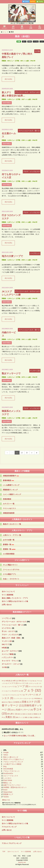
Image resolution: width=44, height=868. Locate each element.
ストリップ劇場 (8, 654)
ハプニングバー (8, 657)
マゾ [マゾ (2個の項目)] (22, 695)
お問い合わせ (7, 605)
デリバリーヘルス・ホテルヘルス (14, 622)
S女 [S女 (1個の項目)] (34, 681)
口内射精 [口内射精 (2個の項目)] (17, 702)
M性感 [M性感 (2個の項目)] (9, 681)
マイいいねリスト (10, 508)
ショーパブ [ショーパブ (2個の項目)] (12, 687)
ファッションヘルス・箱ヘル (12, 625)
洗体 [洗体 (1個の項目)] (25, 714)
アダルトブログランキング (13, 762)
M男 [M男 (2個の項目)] (15, 681)
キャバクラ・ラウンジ (10, 661)
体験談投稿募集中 (11, 476)
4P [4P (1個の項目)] (3, 681)
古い (24, 42)
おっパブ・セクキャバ (10, 651)
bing (5, 766)
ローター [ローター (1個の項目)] (30, 698)
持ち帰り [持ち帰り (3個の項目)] (12, 714)
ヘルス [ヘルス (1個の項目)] (5, 695)
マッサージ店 (7, 641)
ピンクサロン (7, 628)
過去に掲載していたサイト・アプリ (15, 598)
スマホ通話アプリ (10, 574)
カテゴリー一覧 (9, 504)
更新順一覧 (9, 549)
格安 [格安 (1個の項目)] (20, 714)
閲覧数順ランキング (10, 490)
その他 (4, 667)
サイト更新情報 (8, 595)
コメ (42, 42)
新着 (19, 42)
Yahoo (6, 755)
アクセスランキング (9, 827)
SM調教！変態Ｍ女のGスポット (15, 787)
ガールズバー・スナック (11, 664)
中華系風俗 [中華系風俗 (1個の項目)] (38, 698)
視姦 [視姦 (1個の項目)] (32, 717)
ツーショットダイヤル (11, 570)
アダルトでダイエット (11, 771)
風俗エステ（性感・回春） (12, 638)
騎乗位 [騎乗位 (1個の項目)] (37, 717)
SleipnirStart (8, 792)
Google (6, 752)
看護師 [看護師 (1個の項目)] (36, 714)
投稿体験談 (7, 499)
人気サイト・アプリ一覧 (12, 535)
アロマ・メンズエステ (10, 635)
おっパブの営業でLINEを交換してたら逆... (20, 736)
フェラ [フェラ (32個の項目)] (32, 690)
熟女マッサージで (11, 373)
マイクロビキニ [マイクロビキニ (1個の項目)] (13, 695)
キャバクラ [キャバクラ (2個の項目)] (23, 683)
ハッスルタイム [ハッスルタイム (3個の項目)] (15, 691)
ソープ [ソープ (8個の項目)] (23, 686)
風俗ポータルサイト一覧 (12, 524)
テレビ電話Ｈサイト (10, 565)
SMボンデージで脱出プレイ (14, 759)
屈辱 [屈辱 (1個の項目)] (13, 710)
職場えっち (7, 783)
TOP (4, 852)
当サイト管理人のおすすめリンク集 (15, 601)
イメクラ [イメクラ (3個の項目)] (13, 683)
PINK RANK (8, 780)
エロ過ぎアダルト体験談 (12, 764)
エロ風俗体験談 (9, 554)
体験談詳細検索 (9, 513)
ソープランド (7, 618)
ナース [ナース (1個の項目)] (5, 691)
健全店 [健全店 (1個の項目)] (5, 702)
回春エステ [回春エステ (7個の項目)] (29, 702)
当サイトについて (8, 592)
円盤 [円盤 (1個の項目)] (10, 702)
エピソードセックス (11, 776)
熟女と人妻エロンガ (11, 757)
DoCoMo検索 (8, 769)
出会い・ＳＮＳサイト (11, 579)
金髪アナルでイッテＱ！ (12, 785)
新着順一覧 (8, 545)
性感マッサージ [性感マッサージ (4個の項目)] (24, 710)
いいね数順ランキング (11, 485)
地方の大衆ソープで (12, 256)
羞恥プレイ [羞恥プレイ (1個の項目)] (20, 717)
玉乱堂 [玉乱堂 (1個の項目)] (30, 714)
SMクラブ (5, 644)
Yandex (6, 797)
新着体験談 (8, 480)
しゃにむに (7, 778)
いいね (36, 42)
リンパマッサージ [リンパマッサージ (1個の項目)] (20, 698)
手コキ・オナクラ (8, 631)
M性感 (4, 648)
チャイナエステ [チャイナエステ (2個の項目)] (35, 687)
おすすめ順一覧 (9, 540)
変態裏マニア (8, 794)
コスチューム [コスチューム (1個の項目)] (33, 683)
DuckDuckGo (8, 773)
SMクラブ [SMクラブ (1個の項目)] (28, 681)
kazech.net (22, 862)
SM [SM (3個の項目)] (21, 681)
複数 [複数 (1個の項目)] (27, 717)
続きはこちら (6, 800)
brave (5, 790)
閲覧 (30, 42)
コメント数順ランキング (12, 494)
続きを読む (9, 79)
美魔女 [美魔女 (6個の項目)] (10, 717)
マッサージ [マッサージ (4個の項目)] (32, 695)
